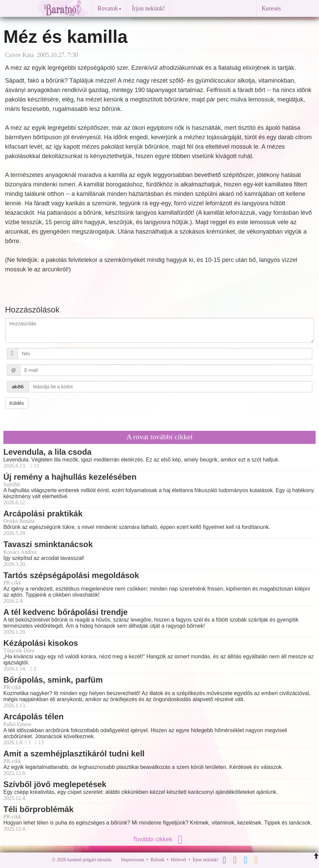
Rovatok (109, 8)
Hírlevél (179, 860)
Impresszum (133, 860)
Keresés (271, 8)
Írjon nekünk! (148, 8)
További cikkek (159, 839)
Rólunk (157, 860)
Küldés (17, 403)
